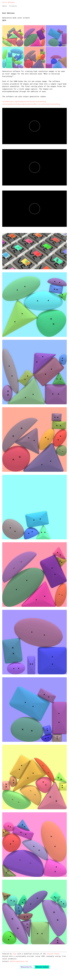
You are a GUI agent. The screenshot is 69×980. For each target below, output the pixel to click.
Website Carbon (42, 967)
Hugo (15, 954)
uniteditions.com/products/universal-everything (24, 101)
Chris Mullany (8, 2)
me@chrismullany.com (19, 961)
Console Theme (53, 954)
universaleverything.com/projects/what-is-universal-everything (31, 104)
